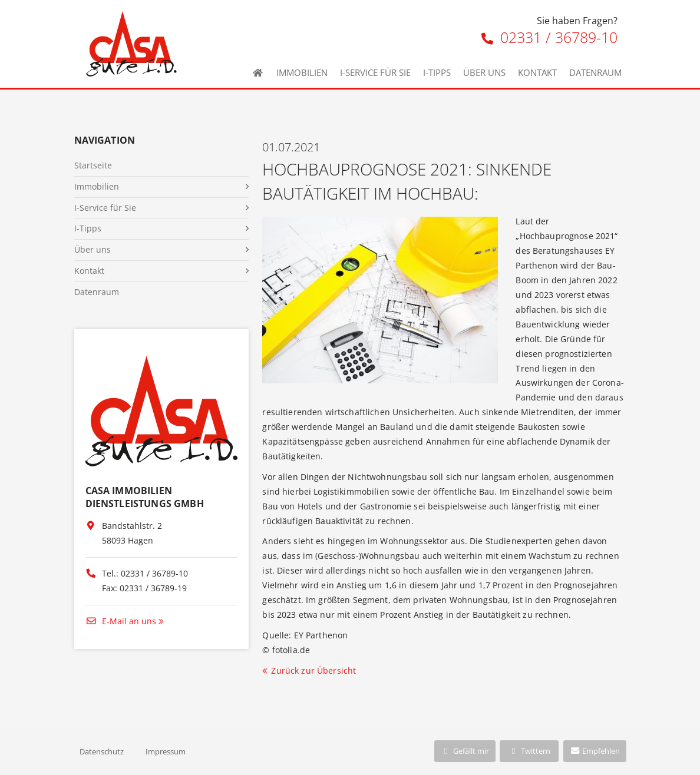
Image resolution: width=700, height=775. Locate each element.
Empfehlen (595, 751)
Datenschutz (102, 751)
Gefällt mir (465, 751)
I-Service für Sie (375, 72)
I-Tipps (437, 72)
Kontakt (537, 72)
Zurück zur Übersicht (313, 670)
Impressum (166, 751)
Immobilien (302, 72)
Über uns (484, 72)
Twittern (529, 751)
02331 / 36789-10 (549, 37)
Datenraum (595, 72)
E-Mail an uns (121, 621)
